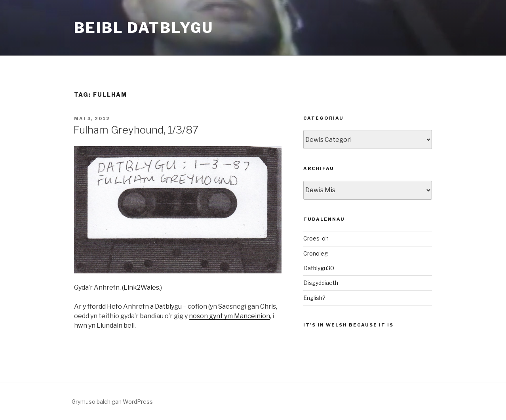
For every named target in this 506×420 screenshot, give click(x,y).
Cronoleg (316, 253)
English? (314, 298)
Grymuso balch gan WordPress (112, 402)
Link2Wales (141, 287)
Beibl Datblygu (144, 28)
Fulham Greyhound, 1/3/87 (136, 130)
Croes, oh (316, 238)
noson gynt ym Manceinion (229, 316)
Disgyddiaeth (321, 283)
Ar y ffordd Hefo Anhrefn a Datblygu (128, 306)
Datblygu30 (319, 268)
